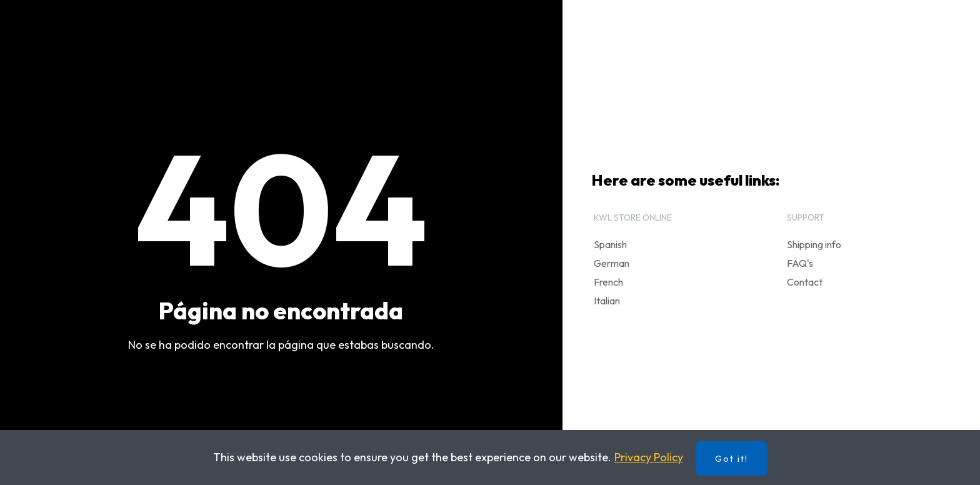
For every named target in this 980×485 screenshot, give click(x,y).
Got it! (732, 459)
